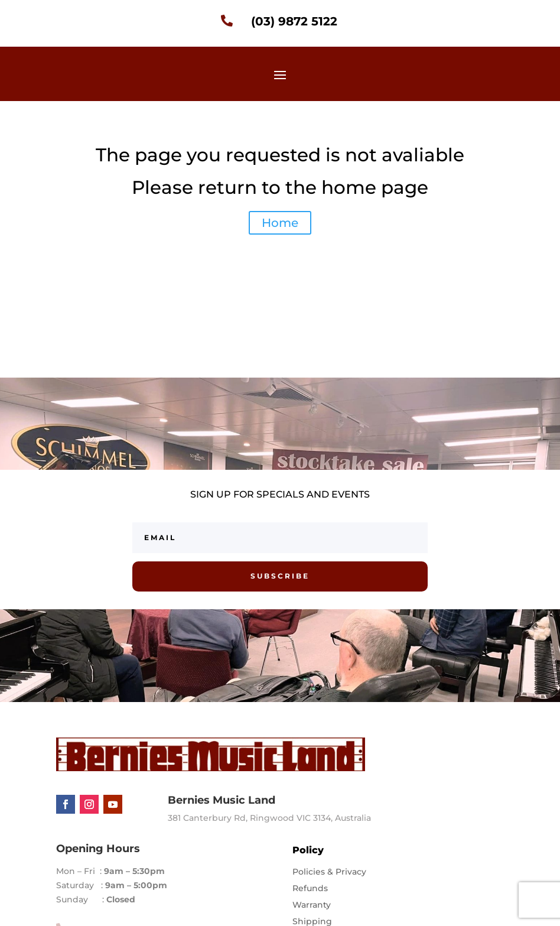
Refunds (310, 888)
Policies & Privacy (329, 872)
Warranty (312, 905)
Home (280, 223)
